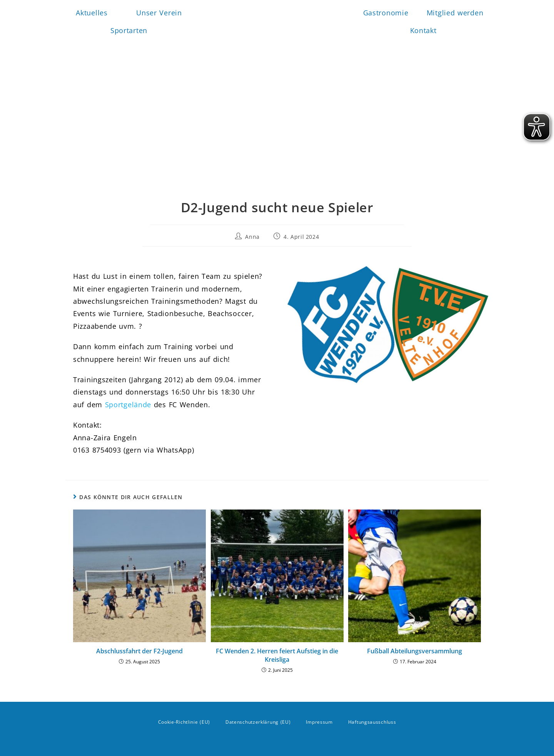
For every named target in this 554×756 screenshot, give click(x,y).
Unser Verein (161, 13)
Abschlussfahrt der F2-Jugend (139, 651)
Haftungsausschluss (372, 722)
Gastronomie (386, 13)
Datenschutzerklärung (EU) (258, 722)
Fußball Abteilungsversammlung (415, 651)
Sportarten (131, 30)
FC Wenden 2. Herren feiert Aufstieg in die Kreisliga (277, 655)
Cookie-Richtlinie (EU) (184, 722)
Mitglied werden (455, 13)
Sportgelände (128, 405)
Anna (252, 237)
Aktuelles (92, 13)
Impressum (319, 722)
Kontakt (423, 30)
